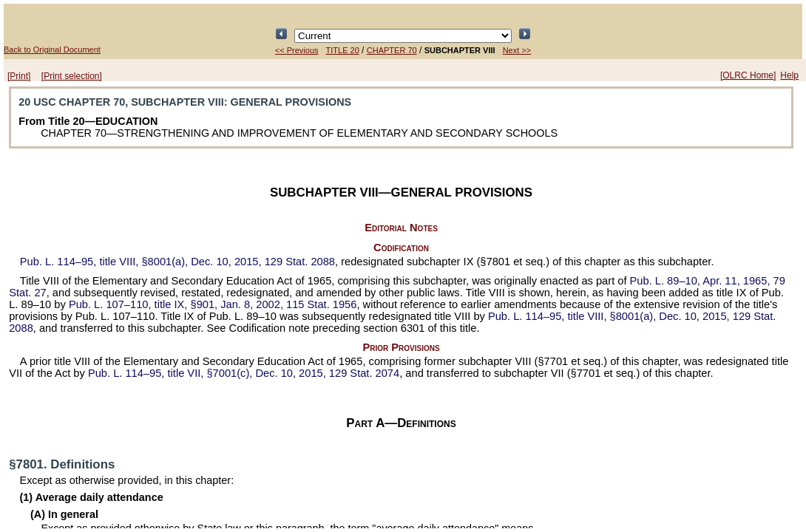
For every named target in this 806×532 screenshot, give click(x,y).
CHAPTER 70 (392, 50)
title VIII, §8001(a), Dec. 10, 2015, (177, 262)
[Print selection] (72, 76)
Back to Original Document (52, 50)
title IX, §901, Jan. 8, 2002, (213, 304)
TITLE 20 (343, 50)
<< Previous (297, 50)
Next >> (517, 50)
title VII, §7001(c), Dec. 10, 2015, (244, 373)
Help (789, 75)
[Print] (19, 76)
